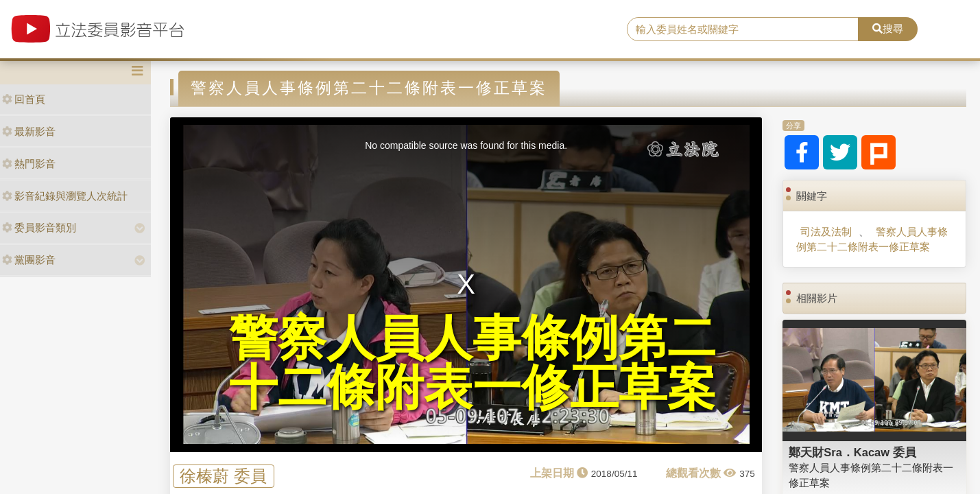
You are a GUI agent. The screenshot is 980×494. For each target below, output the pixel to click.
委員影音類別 (39, 227)
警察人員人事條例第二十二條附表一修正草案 (872, 239)
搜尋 (888, 28)
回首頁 (24, 99)
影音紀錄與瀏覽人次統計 (65, 196)
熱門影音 (29, 164)
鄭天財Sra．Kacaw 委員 (852, 452)
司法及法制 (826, 232)
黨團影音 (29, 260)
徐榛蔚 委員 (223, 477)
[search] (743, 30)
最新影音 (29, 131)
